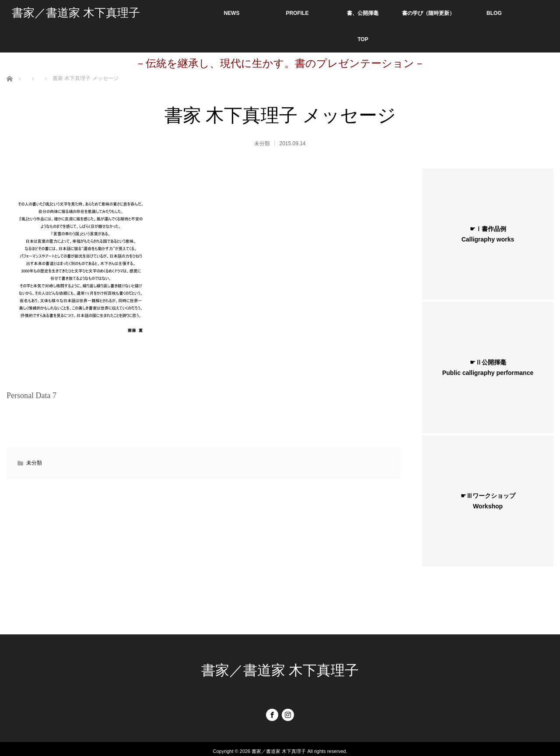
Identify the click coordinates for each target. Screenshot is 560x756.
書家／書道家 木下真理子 (76, 13)
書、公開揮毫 (363, 13)
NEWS (231, 13)
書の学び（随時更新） (428, 13)
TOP (363, 39)
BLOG (494, 13)
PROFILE (297, 13)
